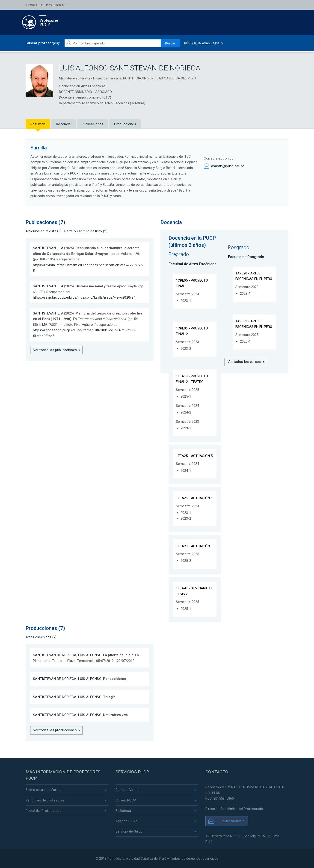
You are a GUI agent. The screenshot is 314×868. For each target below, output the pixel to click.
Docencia (63, 124)
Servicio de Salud (129, 832)
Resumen (38, 124)
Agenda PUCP (126, 821)
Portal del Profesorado (48, 5)
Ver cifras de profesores (45, 800)
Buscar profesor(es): (43, 43)
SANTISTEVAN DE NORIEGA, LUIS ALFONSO (68, 655)
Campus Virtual (128, 790)
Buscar (170, 43)
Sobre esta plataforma (43, 790)
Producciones (125, 124)
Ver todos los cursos (244, 362)
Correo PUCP (126, 800)
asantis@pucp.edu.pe (228, 166)
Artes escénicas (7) (41, 637)
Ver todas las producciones (55, 730)
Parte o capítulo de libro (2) (86, 231)
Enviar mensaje (233, 821)
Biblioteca (123, 811)
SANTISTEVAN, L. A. (49, 248)
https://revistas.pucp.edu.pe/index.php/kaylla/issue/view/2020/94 (84, 297)
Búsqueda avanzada (202, 43)
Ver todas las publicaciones (55, 350)
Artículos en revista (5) (44, 231)
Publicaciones (93, 124)
